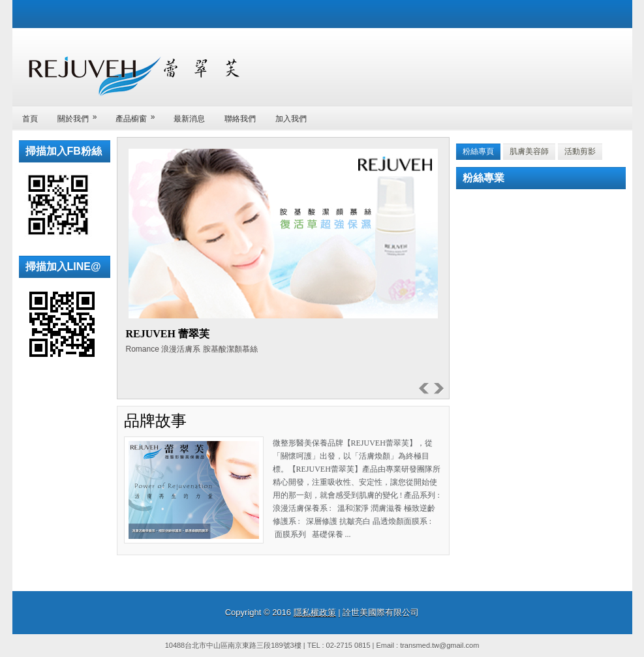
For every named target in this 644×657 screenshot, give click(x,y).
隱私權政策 (315, 612)
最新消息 (189, 119)
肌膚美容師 (529, 151)
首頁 (30, 119)
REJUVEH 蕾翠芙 (168, 334)
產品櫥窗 (140, 115)
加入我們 (291, 119)
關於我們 (82, 115)
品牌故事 (155, 421)
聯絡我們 (240, 119)
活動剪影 (580, 151)
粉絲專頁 (478, 151)
